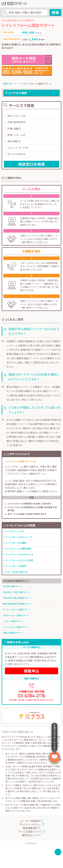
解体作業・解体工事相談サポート (17, 604)
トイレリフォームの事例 (15, 566)
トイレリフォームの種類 (15, 543)
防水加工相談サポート (13, 586)
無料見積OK (14, 141)
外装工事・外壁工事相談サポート (17, 598)
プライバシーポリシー (30, 824)
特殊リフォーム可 (16, 135)
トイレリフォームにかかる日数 (18, 560)
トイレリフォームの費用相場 (17, 549)
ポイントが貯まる (16, 154)
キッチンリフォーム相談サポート (17, 609)
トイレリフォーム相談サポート (16, 627)
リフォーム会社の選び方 (16, 572)
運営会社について (32, 835)
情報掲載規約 (30, 828)
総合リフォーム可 (16, 116)
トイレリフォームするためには (18, 554)
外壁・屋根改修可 (17, 122)
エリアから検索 (18, 93)
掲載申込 (32, 671)
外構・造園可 (14, 128)
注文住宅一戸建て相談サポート (17, 592)
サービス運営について (30, 832)
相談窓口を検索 (32, 164)
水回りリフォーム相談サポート (16, 615)
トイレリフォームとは (14, 531)
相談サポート (10, 84)
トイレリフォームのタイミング (18, 537)
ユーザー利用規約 (30, 821)
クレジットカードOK (18, 148)
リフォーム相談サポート (13, 621)
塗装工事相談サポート (13, 633)
